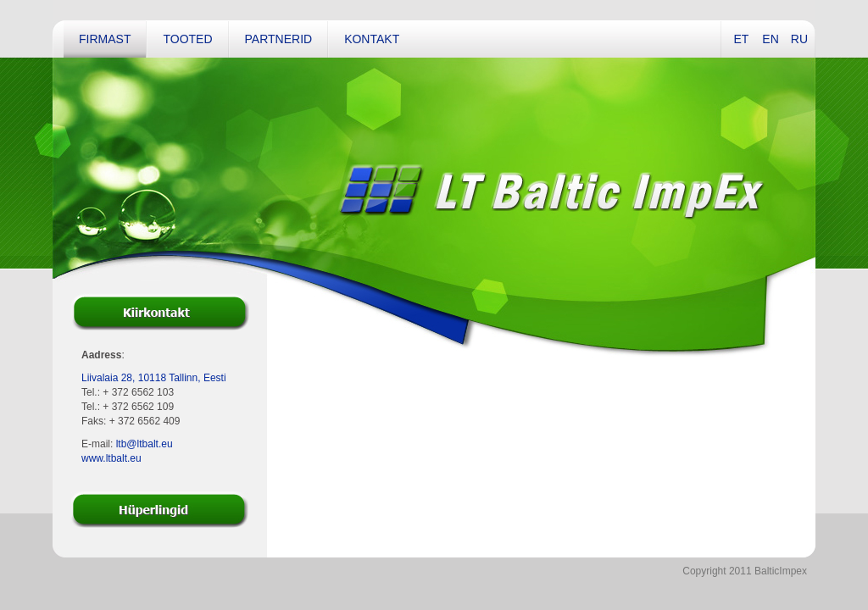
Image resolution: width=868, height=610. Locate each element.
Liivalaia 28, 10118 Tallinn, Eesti (154, 378)
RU (799, 39)
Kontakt (372, 39)
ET (741, 39)
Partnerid (279, 39)
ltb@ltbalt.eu (145, 444)
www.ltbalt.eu (111, 458)
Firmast (105, 39)
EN (770, 39)
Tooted (187, 39)
